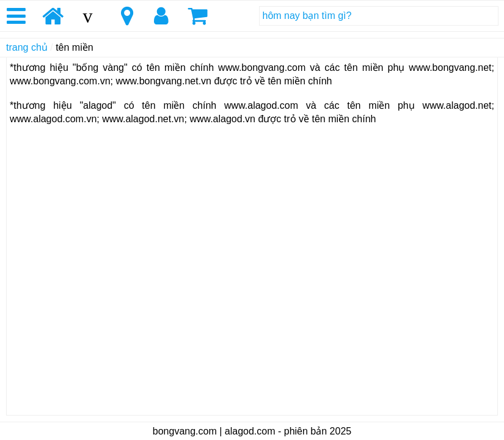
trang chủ (27, 47)
